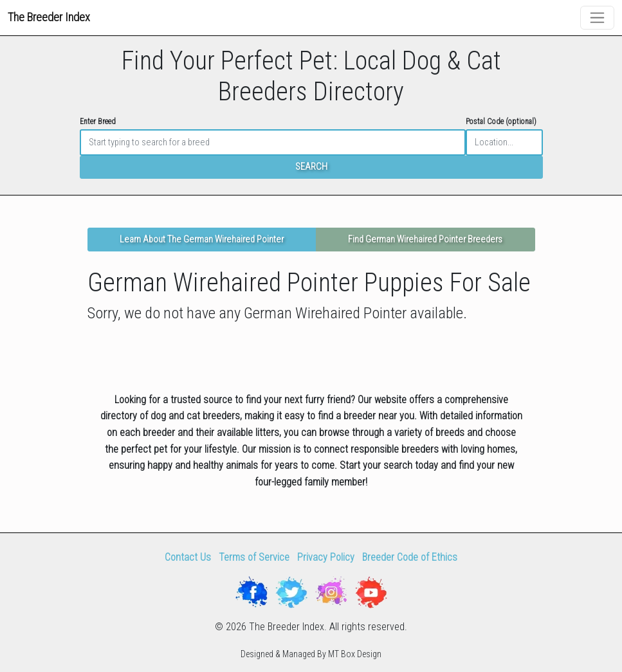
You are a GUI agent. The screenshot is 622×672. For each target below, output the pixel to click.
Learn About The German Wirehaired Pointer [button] (202, 240)
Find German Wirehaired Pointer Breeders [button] (425, 240)
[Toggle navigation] (597, 18)
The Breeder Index (49, 17)
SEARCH (311, 167)
